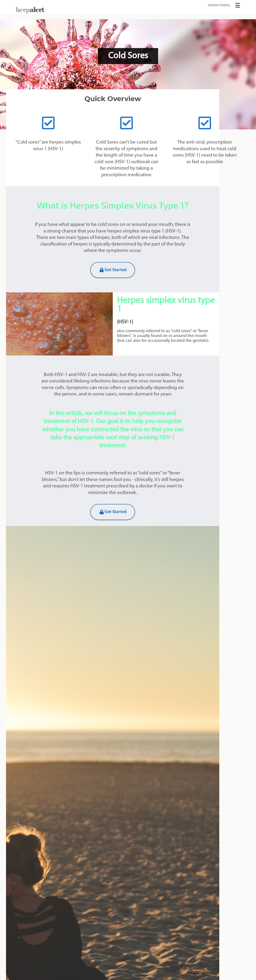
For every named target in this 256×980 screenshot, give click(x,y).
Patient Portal (219, 5)
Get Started (113, 270)
